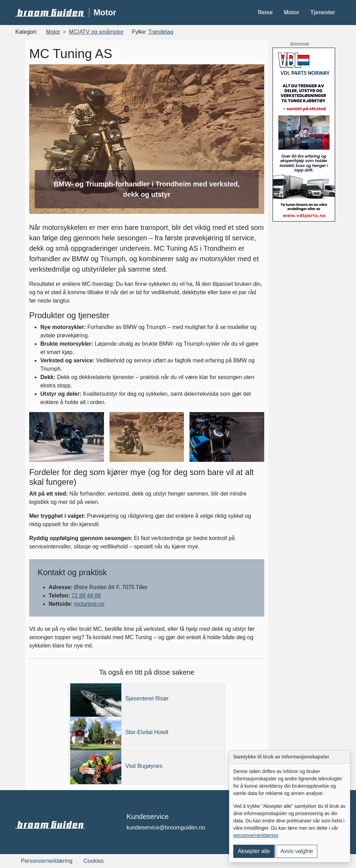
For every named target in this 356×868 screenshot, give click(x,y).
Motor (291, 12)
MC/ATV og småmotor (96, 32)
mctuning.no (89, 604)
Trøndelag (161, 32)
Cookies (94, 861)
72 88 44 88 (86, 596)
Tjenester (323, 12)
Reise (265, 12)
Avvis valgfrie (297, 851)
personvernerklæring (256, 835)
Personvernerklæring (47, 861)
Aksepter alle (254, 851)
